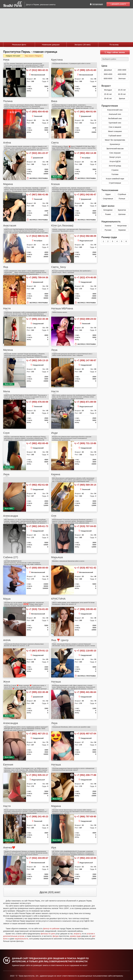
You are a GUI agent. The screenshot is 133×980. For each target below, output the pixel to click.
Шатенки (122, 214)
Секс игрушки (115, 153)
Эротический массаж (115, 149)
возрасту (77, 934)
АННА (7, 640)
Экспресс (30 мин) (82, 45)
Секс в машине (115, 127)
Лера (6, 474)
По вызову (114, 45)
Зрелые (122, 98)
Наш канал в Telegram (33, 56)
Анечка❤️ (9, 847)
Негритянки (122, 226)
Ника (6, 60)
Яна (6, 267)
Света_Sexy (59, 267)
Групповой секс (115, 123)
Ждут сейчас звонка (116, 52)
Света (55, 143)
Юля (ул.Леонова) (62, 225)
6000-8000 (108, 79)
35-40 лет (108, 98)
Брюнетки (122, 210)
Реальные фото (19, 45)
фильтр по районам (51, 929)
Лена (54, 350)
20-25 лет (122, 90)
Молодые (108, 90)
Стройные (122, 194)
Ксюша (55, 184)
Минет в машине (115, 131)
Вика (54, 101)
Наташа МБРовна (62, 308)
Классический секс (115, 110)
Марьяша (57, 557)
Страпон (115, 170)
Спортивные (108, 199)
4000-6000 (122, 74)
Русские (108, 230)
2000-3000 (122, 70)
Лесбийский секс (115, 118)
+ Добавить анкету (118, 4)
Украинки (122, 230)
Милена (8, 350)
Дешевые (108, 70)
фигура (56, 936)
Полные (122, 199)
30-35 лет (122, 94)
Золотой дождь (115, 166)
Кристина (57, 60)
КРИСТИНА (58, 599)
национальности (21, 939)
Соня (6, 433)
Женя (7, 682)
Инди (54, 433)
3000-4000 (108, 74)
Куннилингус (115, 144)
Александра (11, 516)
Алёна (7, 143)
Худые (108, 194)
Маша (7, 599)
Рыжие (108, 214)
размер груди (75, 936)
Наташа (56, 682)
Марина (8, 184)
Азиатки (108, 226)
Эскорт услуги (115, 157)
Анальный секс (115, 114)
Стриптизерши (115, 183)
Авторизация (98, 4)
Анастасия (10, 225)
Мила (7, 391)
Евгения (8, 765)
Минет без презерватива (115, 140)
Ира (54, 847)
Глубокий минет (115, 136)
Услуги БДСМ (115, 161)
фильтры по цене (48, 934)
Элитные (122, 79)
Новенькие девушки (51, 45)
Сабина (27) (11, 557)
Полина (8, 101)
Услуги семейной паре (115, 179)
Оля (54, 516)
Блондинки (108, 210)
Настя (7, 308)
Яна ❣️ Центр (60, 640)
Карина (56, 474)
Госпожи (115, 174)
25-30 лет (108, 94)
